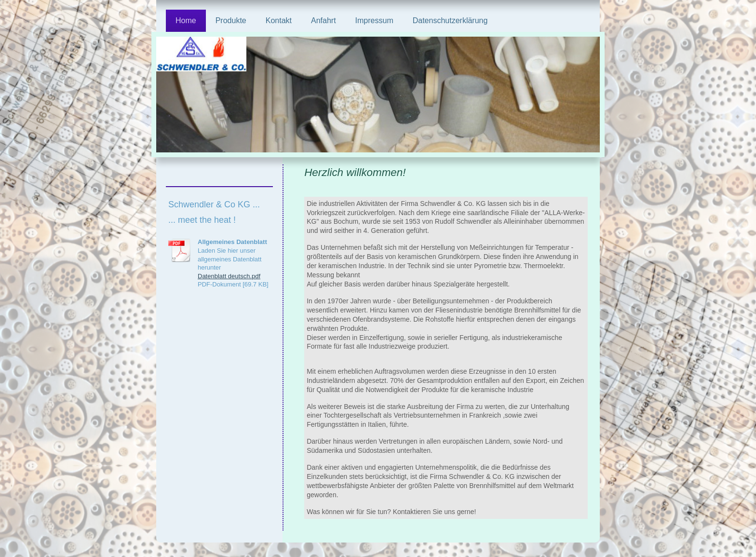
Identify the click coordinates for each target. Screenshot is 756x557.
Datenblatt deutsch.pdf (229, 276)
